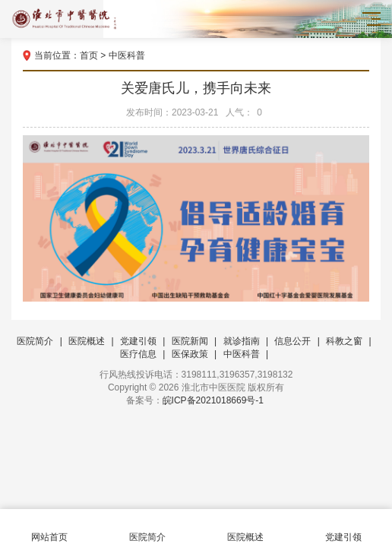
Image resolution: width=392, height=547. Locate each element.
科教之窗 (344, 341)
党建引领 (138, 341)
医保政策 (190, 354)
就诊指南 (242, 341)
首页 (89, 55)
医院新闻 (190, 341)
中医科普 (127, 55)
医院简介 (35, 341)
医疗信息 (138, 354)
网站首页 (49, 528)
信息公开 (292, 341)
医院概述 (87, 341)
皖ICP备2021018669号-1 (213, 400)
